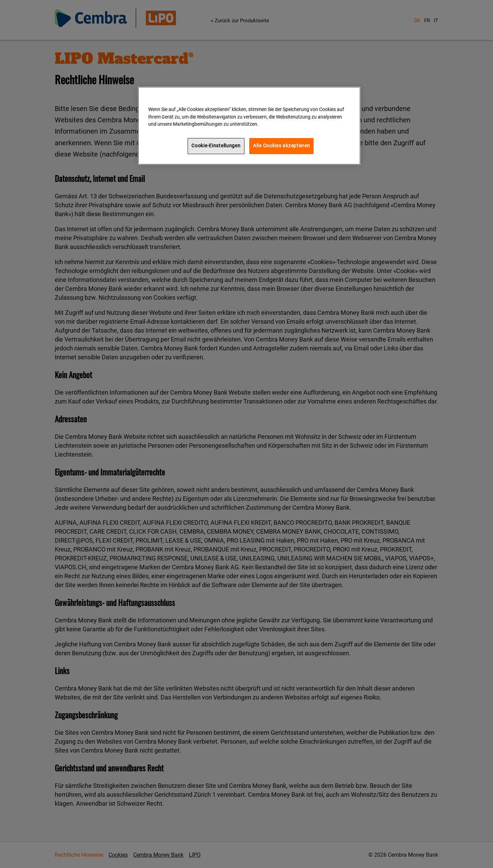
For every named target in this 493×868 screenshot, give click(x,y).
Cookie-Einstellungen (216, 146)
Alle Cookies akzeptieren (281, 146)
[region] (249, 126)
